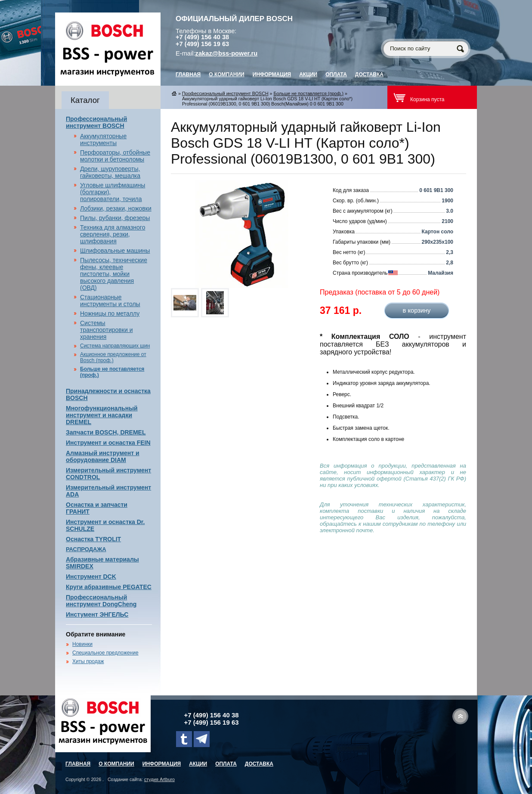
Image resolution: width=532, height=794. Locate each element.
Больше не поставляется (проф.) (308, 93)
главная (188, 74)
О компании (227, 74)
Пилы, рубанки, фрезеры (115, 218)
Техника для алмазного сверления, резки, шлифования (113, 234)
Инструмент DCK (91, 577)
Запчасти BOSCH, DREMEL (106, 432)
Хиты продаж (88, 661)
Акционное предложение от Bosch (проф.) (113, 357)
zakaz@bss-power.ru (227, 53)
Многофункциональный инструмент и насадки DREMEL (102, 415)
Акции (308, 74)
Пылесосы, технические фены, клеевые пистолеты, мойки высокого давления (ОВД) (114, 274)
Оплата (336, 74)
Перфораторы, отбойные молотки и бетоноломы (115, 156)
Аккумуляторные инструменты (103, 140)
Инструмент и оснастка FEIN (108, 443)
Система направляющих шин (115, 346)
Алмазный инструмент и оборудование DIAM (103, 456)
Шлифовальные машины (115, 251)
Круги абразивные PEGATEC (109, 587)
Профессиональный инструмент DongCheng (101, 601)
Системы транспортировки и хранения (106, 330)
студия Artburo (159, 779)
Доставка (369, 74)
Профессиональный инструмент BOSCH (96, 122)
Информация (272, 74)
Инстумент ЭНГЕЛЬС (97, 614)
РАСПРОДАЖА (86, 549)
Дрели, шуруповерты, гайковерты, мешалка (110, 172)
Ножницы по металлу (110, 313)
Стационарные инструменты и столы (110, 301)
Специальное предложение (105, 653)
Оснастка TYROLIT (93, 539)
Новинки (82, 644)
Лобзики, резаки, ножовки (116, 208)
